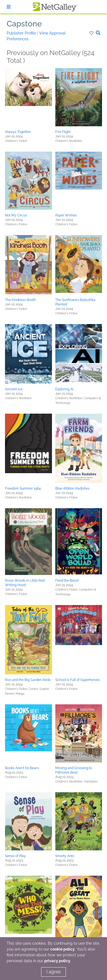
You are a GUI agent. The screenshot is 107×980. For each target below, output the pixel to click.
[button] (92, 33)
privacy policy (57, 961)
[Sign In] (9, 7)
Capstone (24, 24)
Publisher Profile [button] (22, 33)
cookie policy (63, 949)
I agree (53, 972)
